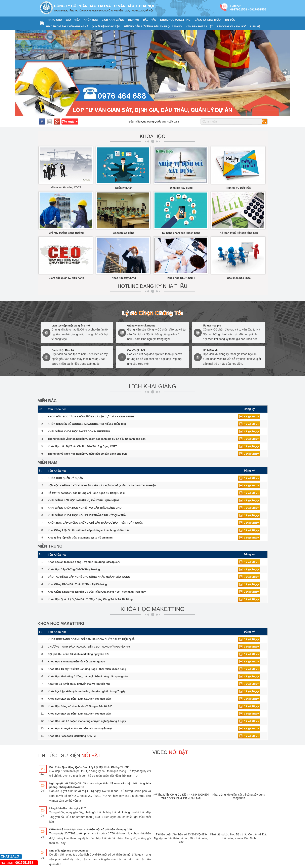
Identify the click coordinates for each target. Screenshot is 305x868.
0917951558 (239, 9)
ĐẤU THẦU (150, 20)
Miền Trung (50, 546)
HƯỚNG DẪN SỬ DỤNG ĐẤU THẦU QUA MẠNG (153, 26)
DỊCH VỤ (134, 20)
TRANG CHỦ (54, 20)
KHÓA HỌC (91, 20)
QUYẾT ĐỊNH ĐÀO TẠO (106, 26)
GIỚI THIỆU (73, 20)
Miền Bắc (47, 401)
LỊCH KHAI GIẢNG (113, 20)
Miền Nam (48, 462)
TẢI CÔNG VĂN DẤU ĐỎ (232, 26)
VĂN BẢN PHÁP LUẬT (199, 26)
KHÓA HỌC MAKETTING (175, 20)
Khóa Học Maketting (61, 623)
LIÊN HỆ (255, 26)
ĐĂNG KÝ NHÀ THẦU (208, 20)
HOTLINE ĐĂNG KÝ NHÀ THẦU (153, 286)
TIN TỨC (230, 20)
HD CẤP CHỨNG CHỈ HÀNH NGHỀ (67, 26)
